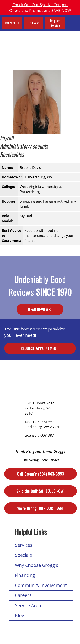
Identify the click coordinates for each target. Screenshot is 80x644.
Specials (23, 555)
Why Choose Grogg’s (36, 565)
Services (24, 545)
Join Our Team (40, 508)
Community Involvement (41, 585)
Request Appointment (40, 348)
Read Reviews (40, 310)
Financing (25, 575)
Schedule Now (40, 491)
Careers (23, 595)
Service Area (28, 605)
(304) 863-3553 (41, 474)
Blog (20, 615)
